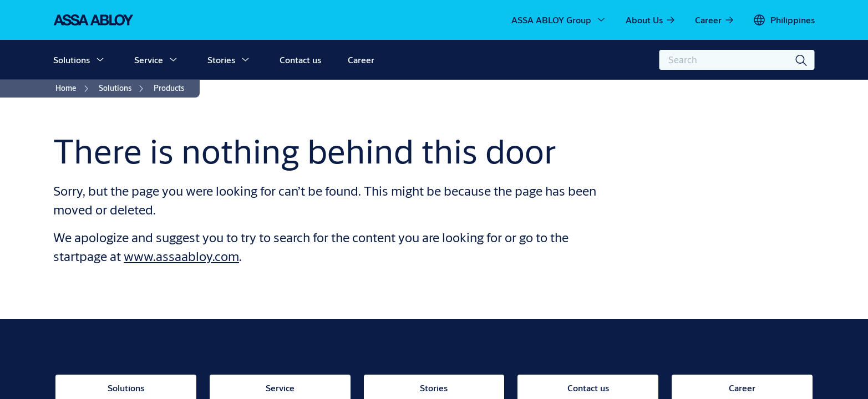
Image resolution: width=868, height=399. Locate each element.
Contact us (300, 60)
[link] (651, 20)
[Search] (802, 60)
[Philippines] (784, 20)
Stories (221, 60)
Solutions (72, 60)
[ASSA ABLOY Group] (559, 20)
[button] (100, 60)
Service (149, 60)
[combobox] (737, 60)
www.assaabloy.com (181, 256)
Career (361, 60)
